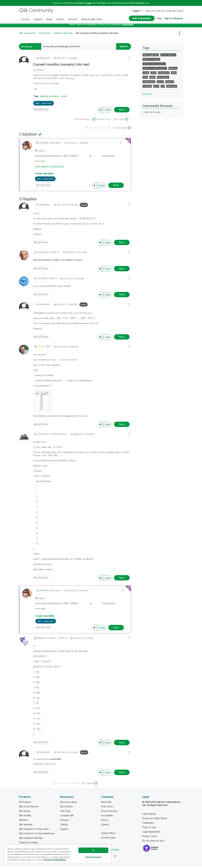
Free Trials (65, 813)
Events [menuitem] (60, 19)
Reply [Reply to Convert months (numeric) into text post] (122, 112)
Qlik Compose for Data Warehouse (37, 835)
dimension (172, 88)
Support (64, 831)
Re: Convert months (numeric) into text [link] (97, 35)
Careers (105, 827)
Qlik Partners (66, 809)
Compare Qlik (67, 818)
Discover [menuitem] (73, 19)
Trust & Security (109, 813)
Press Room (107, 809)
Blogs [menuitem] (49, 19)
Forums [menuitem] (25, 19)
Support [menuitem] (38, 19)
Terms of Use (149, 829)
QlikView (23, 822)
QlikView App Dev (63, 35)
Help (159, 18)
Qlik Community (27, 35)
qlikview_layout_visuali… (154, 66)
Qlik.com (150, 11)
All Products (25, 804)
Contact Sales (108, 840)
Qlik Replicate (26, 827)
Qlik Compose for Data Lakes (34, 831)
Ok (93, 850)
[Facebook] (115, 858)
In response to (47, 761)
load (145, 79)
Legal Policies (149, 816)
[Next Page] (123, 130)
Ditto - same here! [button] (44, 105)
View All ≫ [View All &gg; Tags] (148, 96)
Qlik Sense (24, 813)
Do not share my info (153, 843)
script (64, 98)
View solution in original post (50, 168)
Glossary (65, 822)
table (152, 79)
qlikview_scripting (49, 98)
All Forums (45, 35)
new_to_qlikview (151, 57)
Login (89, 3)
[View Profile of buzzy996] (42, 280)
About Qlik (106, 804)
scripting (147, 88)
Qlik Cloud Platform (29, 809)
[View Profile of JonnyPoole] (43, 436)
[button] (129, 60)
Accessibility (107, 818)
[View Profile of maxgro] (41, 349)
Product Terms (150, 838)
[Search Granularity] (31, 49)
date (174, 75)
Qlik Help (177, 11)
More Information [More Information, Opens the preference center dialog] (93, 857)
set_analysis (163, 79)
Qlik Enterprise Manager (31, 840)
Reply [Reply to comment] (116, 187)
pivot (156, 88)
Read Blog (128, 26)
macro (160, 84)
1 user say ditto (44, 176)
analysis (170, 84)
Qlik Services (164, 11)
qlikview (173, 70)
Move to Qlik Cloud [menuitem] (92, 19)
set (163, 88)
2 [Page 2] (112, 130)
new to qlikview (168, 57)
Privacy (105, 822)
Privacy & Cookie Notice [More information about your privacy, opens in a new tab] (55, 860)
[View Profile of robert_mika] (43, 254)
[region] (58, 854)
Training (64, 827)
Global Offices (108, 835)
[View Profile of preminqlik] (44, 145)
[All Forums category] (144, 114)
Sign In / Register (174, 18)
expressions (149, 84)
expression (164, 75)
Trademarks (148, 825)
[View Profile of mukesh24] (42, 640)
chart (153, 75)
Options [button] (180, 35)
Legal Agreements (151, 834)
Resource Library (69, 804)
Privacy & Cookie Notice (155, 820)
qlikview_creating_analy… (155, 70)
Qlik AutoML (25, 818)
